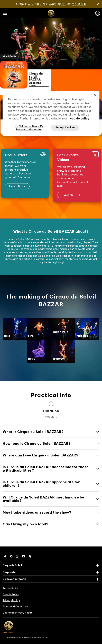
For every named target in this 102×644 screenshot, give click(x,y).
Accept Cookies (65, 128)
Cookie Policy (11, 594)
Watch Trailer (12, 57)
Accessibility (10, 588)
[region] (51, 113)
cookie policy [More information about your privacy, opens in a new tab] (80, 118)
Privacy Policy (11, 600)
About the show (39, 84)
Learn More (17, 187)
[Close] (98, 4)
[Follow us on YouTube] (24, 557)
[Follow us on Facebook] (11, 557)
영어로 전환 (79, 4)
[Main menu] (5, 13)
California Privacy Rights (17, 613)
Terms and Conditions (16, 607)
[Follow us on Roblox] (30, 557)
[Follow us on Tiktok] (5, 557)
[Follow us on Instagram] (17, 557)
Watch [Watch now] (68, 195)
